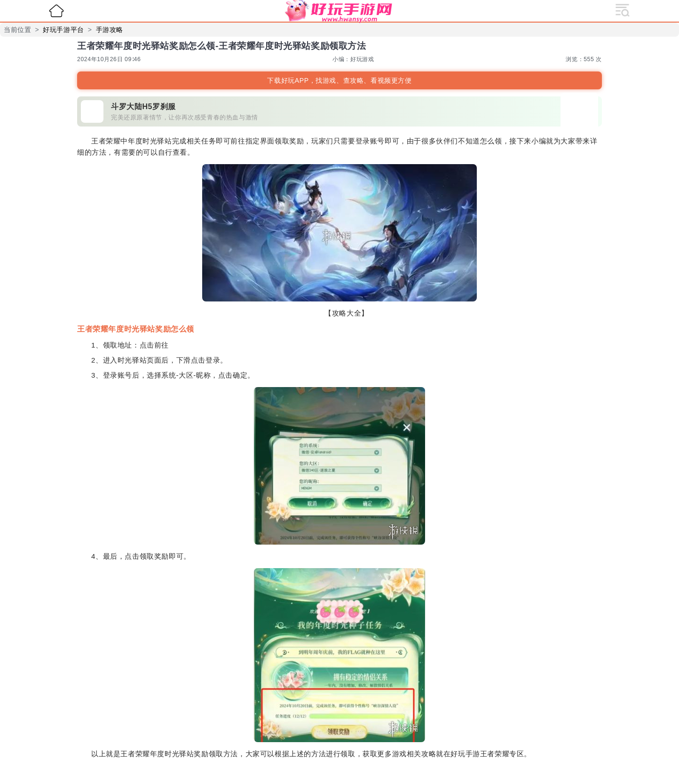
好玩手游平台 (63, 30)
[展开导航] (623, 9)
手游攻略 (110, 30)
